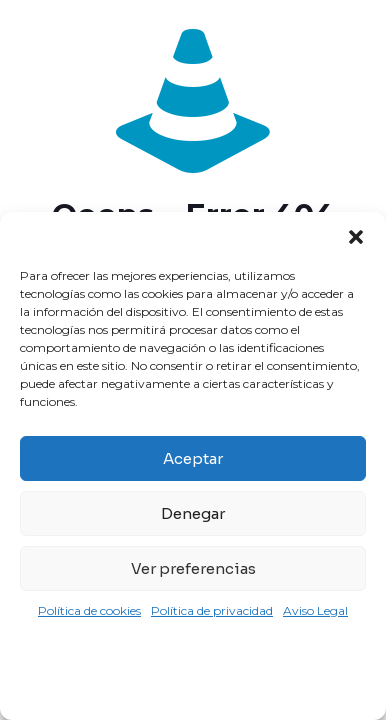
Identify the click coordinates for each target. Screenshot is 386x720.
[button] (356, 237)
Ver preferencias (193, 568)
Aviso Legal (315, 610)
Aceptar (193, 458)
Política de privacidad (212, 610)
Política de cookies (89, 610)
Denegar (193, 513)
